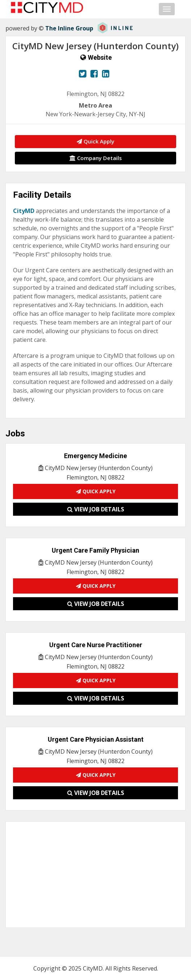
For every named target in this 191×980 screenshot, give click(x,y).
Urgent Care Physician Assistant (96, 739)
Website (100, 57)
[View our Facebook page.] (94, 74)
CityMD (24, 211)
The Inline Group (69, 28)
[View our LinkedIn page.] (106, 74)
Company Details (96, 158)
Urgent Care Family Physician (95, 550)
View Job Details (96, 509)
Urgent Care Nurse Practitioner (96, 645)
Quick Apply (95, 141)
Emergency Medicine (95, 456)
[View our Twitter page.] (83, 74)
